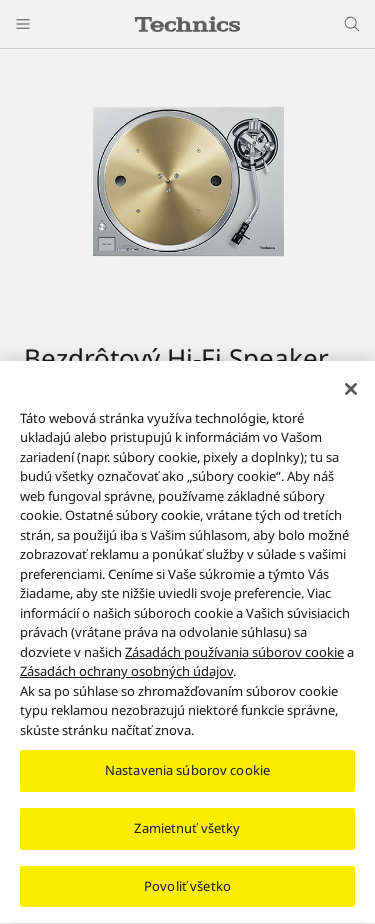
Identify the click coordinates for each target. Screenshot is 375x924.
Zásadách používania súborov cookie (234, 660)
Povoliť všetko (187, 894)
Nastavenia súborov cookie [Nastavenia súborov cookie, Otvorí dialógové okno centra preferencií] (187, 778)
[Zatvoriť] (351, 397)
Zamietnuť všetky (187, 836)
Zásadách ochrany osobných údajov (126, 679)
